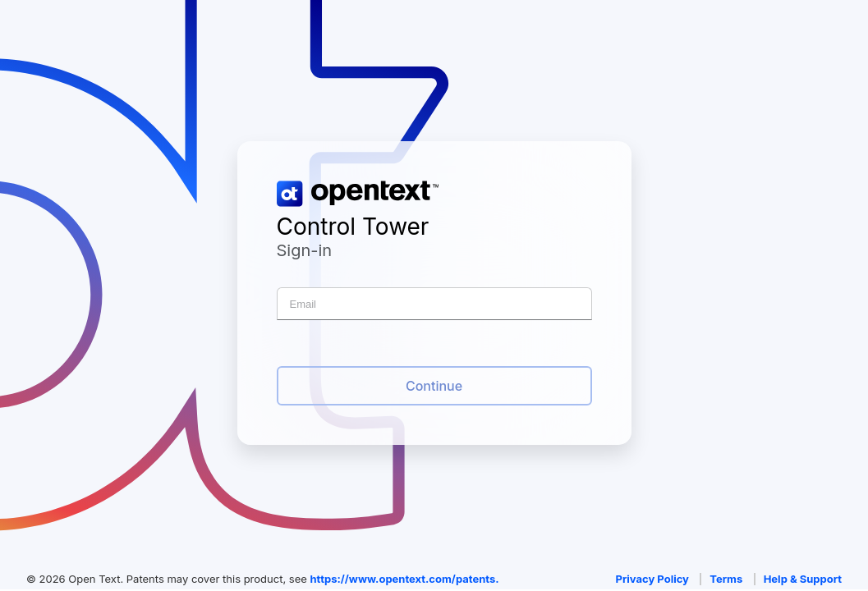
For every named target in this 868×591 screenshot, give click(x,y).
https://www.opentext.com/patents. (404, 579)
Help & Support (803, 579)
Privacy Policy (652, 579)
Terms (726, 579)
